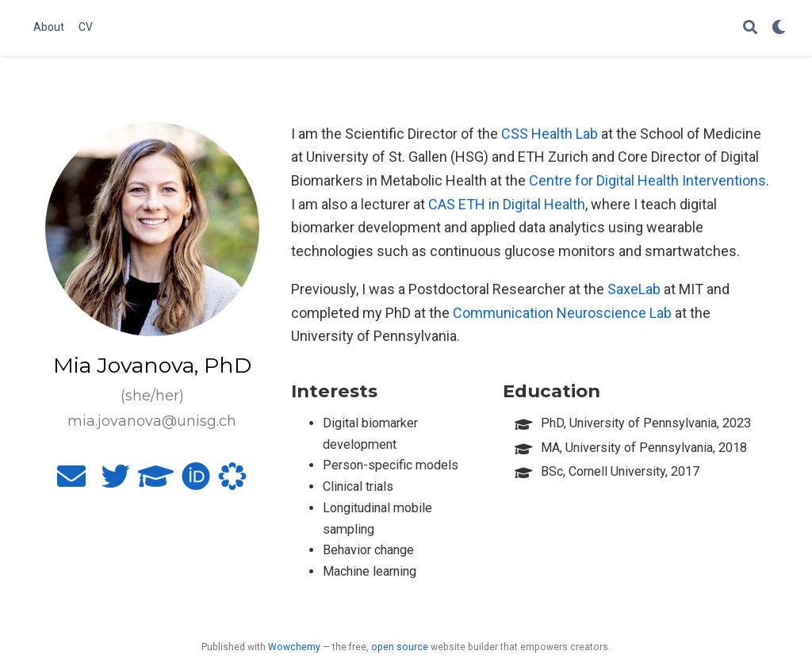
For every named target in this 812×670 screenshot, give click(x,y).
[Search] (750, 28)
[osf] (232, 482)
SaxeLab (634, 289)
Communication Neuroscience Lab (562, 313)
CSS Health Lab (550, 134)
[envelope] (71, 482)
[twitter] (116, 482)
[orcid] (196, 482)
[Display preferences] (779, 28)
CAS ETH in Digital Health (507, 204)
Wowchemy (294, 647)
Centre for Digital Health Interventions (647, 180)
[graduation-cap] (156, 482)
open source (400, 647)
